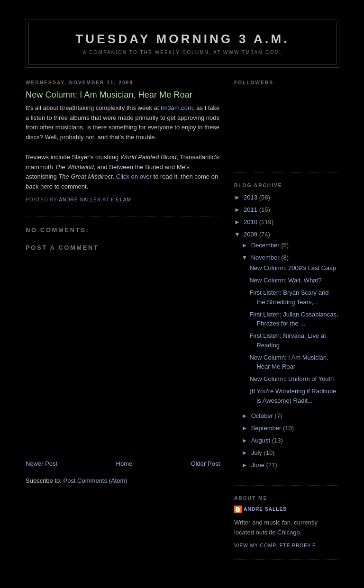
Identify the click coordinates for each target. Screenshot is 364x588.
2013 (251, 197)
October (263, 416)
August (262, 440)
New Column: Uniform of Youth (291, 379)
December (266, 245)
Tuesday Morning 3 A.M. (182, 39)
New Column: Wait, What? (285, 280)
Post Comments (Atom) (96, 481)
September (267, 428)
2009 (251, 234)
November (266, 258)
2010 (251, 222)
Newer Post (41, 464)
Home (124, 464)
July (258, 453)
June (259, 465)
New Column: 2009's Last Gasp (292, 268)
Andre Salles (265, 509)
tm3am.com (177, 108)
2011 (251, 210)
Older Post (205, 464)
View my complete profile (275, 546)
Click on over (134, 176)
